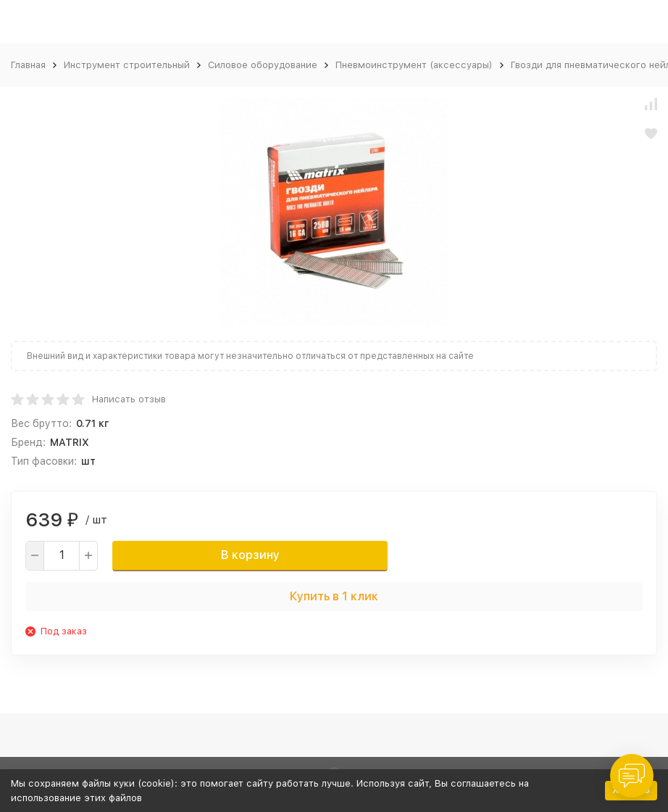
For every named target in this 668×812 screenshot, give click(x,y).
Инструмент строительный (127, 65)
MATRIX (70, 442)
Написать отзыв (129, 399)
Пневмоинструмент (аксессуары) (414, 65)
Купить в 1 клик (334, 596)
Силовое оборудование (263, 65)
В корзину (250, 555)
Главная (28, 65)
